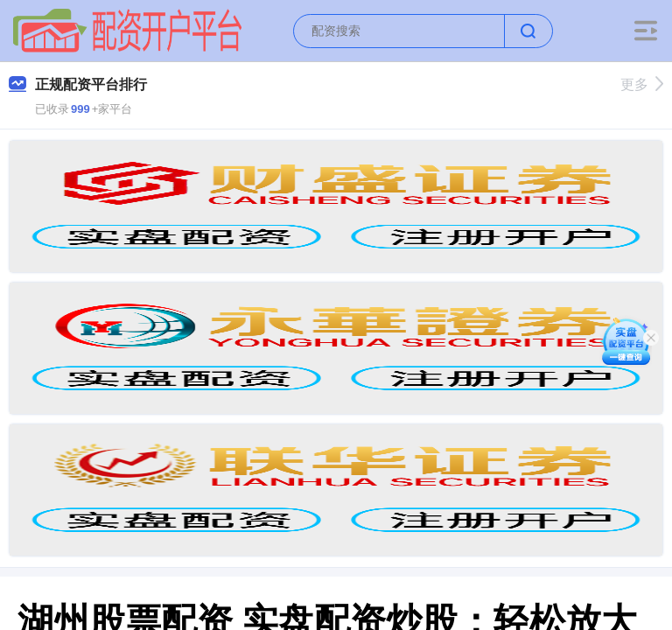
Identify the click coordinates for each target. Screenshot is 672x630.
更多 (642, 84)
